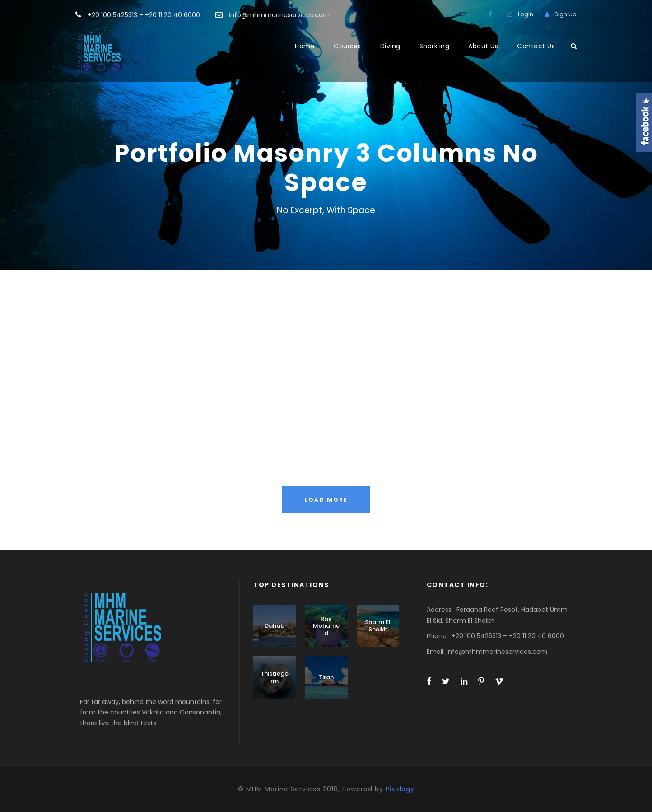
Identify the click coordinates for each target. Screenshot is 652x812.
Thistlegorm (275, 677)
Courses (347, 46)
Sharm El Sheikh (378, 626)
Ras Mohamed (326, 626)
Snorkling (435, 46)
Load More (326, 500)
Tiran (326, 677)
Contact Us (536, 46)
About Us (483, 46)
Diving (390, 46)
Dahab (275, 626)
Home (305, 46)
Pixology (400, 789)
